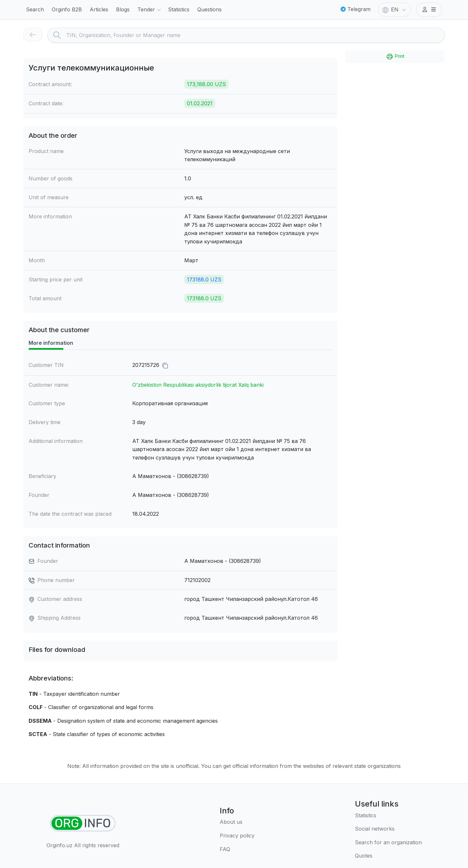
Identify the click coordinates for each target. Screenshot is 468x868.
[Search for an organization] (388, 843)
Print (395, 57)
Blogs (123, 9)
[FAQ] (237, 849)
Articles (99, 9)
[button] (429, 10)
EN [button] (395, 10)
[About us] (237, 822)
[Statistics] (388, 816)
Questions (209, 9)
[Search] (255, 35)
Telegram (356, 9)
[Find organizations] (83, 823)
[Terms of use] (237, 836)
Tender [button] (150, 10)
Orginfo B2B (67, 9)
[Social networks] (388, 829)
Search (35, 9)
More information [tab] (51, 343)
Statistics (179, 9)
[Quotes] (388, 856)
